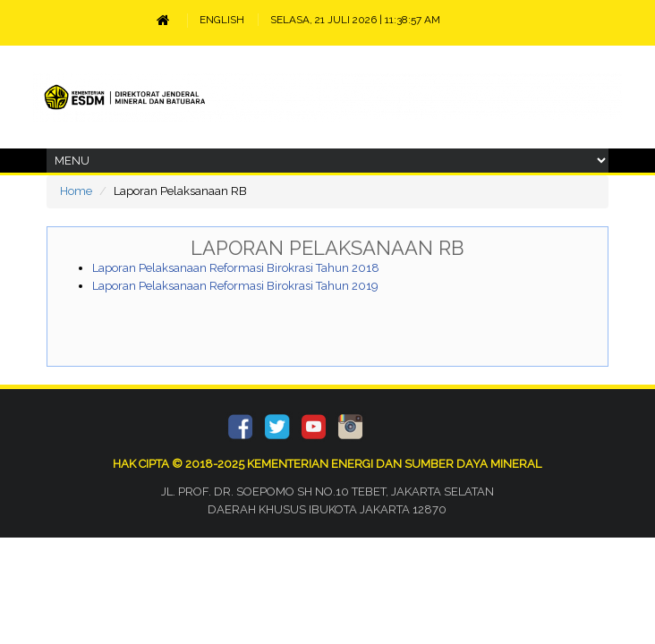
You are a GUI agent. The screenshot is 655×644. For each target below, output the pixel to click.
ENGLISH (222, 20)
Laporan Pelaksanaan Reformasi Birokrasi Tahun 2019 (235, 286)
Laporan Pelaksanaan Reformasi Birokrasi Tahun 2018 (236, 268)
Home (76, 191)
